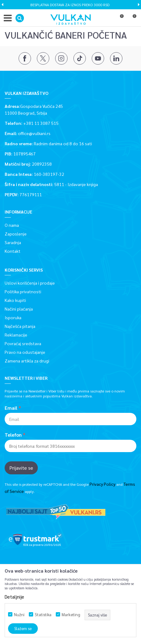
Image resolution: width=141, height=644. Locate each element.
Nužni (19, 614)
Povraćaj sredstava (23, 343)
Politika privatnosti (23, 291)
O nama (12, 225)
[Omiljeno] (119, 19)
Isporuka (13, 317)
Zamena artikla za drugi (27, 361)
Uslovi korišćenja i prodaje (30, 283)
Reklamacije (16, 335)
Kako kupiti (15, 300)
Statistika (43, 614)
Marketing (71, 614)
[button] (20, 18)
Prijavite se (21, 468)
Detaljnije (14, 597)
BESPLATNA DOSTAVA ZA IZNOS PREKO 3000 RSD (70, 5)
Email (11, 408)
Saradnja (13, 242)
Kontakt (13, 251)
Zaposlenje (16, 234)
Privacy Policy (102, 484)
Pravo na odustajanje (25, 352)
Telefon (13, 435)
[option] (70, 5)
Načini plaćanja (19, 309)
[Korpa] (132, 19)
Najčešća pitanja (20, 326)
